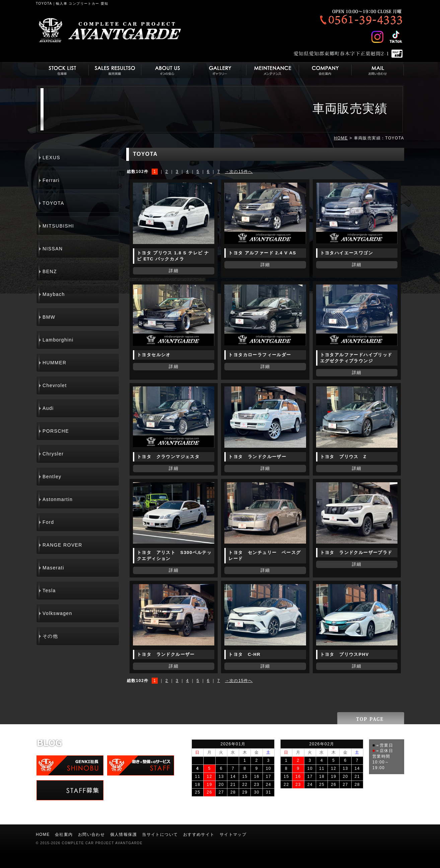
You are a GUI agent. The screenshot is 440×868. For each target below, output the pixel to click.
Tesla (49, 591)
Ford (48, 522)
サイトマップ (233, 834)
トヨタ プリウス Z (343, 457)
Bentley (52, 477)
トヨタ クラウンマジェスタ (168, 457)
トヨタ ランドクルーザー (257, 457)
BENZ (50, 271)
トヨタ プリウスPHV (345, 654)
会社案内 (64, 834)
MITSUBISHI (58, 226)
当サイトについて (160, 834)
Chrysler (53, 454)
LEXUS (51, 158)
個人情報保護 (124, 834)
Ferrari (51, 180)
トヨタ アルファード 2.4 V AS (262, 253)
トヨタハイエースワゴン (347, 253)
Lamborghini (58, 340)
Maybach (54, 294)
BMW (49, 317)
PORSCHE (56, 431)
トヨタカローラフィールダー (260, 355)
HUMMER (54, 363)
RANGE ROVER (62, 545)
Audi (48, 408)
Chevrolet (55, 385)
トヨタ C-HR (244, 654)
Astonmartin (58, 499)
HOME (341, 138)
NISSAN (53, 249)
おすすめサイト (199, 834)
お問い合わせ (91, 834)
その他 (50, 636)
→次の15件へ (239, 172)
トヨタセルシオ (154, 355)
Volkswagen (57, 613)
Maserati (53, 568)
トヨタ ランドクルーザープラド (356, 552)
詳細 (174, 271)
